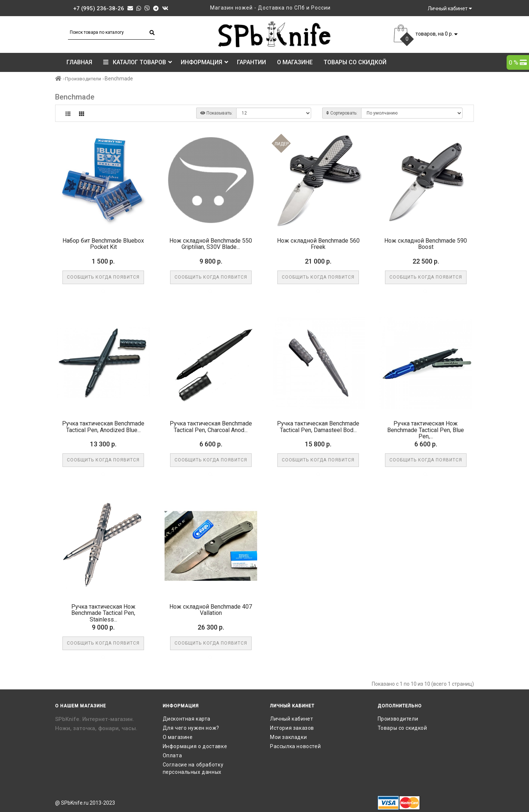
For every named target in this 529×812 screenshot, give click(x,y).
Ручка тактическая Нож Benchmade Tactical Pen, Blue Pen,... (426, 430)
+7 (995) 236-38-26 (99, 8)
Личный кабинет (292, 719)
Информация (204, 62)
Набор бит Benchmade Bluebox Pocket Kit (103, 244)
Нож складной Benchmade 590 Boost (426, 244)
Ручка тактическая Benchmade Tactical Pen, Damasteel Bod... (318, 427)
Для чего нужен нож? (191, 728)
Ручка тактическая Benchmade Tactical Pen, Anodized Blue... (103, 427)
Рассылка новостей (295, 746)
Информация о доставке (195, 746)
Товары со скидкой (355, 62)
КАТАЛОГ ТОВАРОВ (138, 62)
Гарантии (251, 62)
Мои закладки (288, 737)
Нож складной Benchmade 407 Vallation (211, 610)
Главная (79, 62)
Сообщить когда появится (103, 277)
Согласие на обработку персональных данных (193, 768)
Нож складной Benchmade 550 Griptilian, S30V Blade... (211, 244)
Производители (83, 79)
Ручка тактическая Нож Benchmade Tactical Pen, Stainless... (103, 613)
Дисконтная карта (187, 719)
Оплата (172, 755)
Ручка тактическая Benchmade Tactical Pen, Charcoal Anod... (211, 427)
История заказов (292, 728)
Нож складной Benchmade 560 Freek (318, 244)
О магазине (295, 62)
